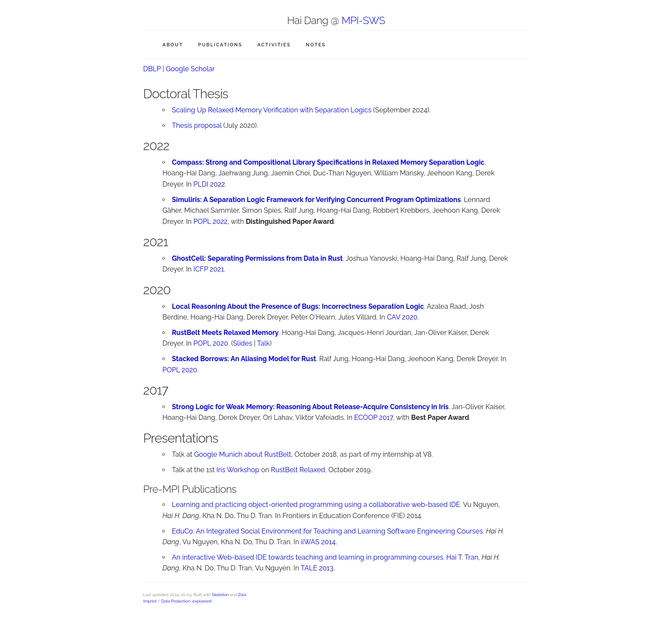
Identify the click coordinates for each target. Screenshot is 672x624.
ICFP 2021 (208, 269)
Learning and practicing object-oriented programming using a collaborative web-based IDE (316, 505)
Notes (316, 45)
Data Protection (176, 601)
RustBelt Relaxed (298, 470)
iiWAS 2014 (318, 542)
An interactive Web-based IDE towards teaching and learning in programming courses (307, 557)
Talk (264, 343)
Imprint (150, 601)
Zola (242, 595)
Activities (274, 45)
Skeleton (220, 595)
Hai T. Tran (462, 557)
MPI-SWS (363, 20)
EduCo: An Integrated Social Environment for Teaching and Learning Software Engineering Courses (327, 531)
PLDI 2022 (209, 184)
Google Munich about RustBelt (243, 454)
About (173, 45)
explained (202, 601)
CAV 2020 (402, 317)
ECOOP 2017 (373, 418)
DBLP (152, 69)
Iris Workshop (238, 470)
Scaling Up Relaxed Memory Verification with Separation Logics (272, 110)
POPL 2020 (211, 343)
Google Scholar (190, 69)
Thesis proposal (197, 125)
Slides (243, 343)
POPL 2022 (210, 222)
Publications (220, 45)
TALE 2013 (317, 568)
